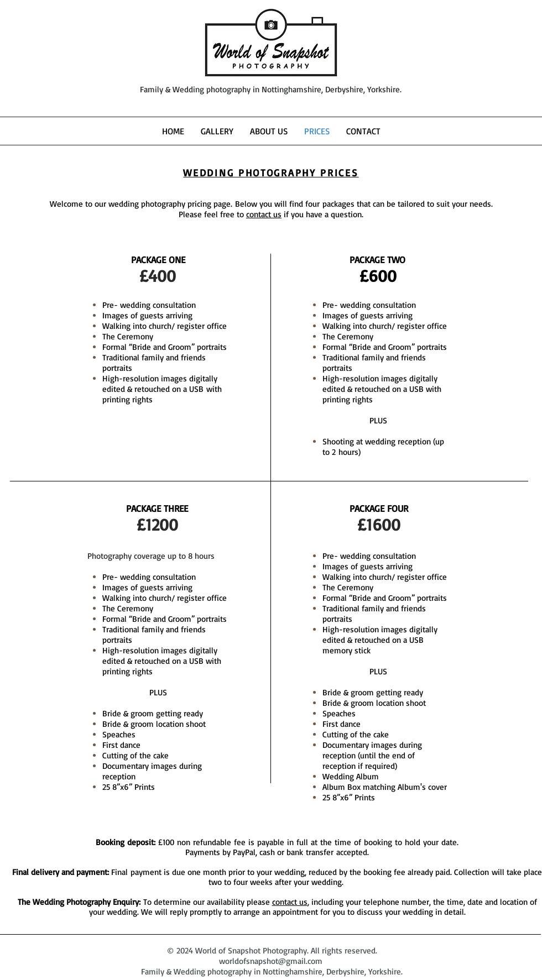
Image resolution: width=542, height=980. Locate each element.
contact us (264, 214)
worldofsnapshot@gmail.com (271, 961)
